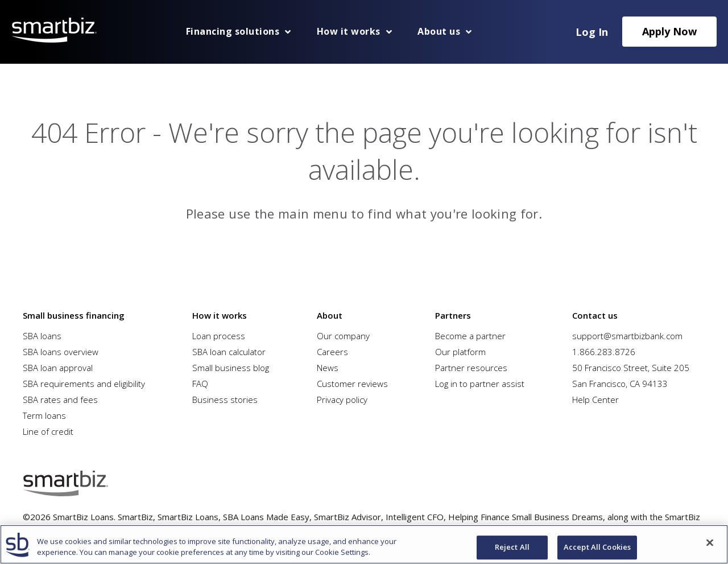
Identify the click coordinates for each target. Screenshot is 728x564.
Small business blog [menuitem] (231, 368)
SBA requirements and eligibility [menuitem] (84, 384)
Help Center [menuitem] (595, 400)
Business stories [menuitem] (225, 400)
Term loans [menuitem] (44, 415)
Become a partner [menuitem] (470, 336)
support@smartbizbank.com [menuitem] (627, 336)
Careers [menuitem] (332, 352)
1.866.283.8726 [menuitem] (604, 352)
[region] (364, 544)
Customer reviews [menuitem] (352, 384)
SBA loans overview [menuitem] (61, 352)
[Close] (710, 543)
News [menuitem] (328, 368)
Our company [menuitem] (343, 336)
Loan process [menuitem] (219, 336)
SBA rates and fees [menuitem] (60, 400)
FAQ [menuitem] (200, 384)
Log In (592, 32)
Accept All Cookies (597, 547)
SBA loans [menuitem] (42, 336)
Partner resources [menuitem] (471, 368)
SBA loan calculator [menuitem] (229, 352)
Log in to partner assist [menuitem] (480, 384)
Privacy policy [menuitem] (342, 400)
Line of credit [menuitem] (48, 431)
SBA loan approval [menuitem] (58, 368)
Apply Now (669, 31)
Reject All (512, 547)
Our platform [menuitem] (460, 352)
